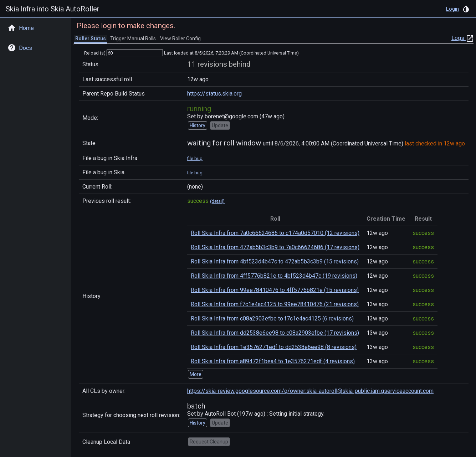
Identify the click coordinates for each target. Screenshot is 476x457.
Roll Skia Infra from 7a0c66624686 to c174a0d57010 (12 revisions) (275, 233)
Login (452, 9)
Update (220, 125)
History (198, 125)
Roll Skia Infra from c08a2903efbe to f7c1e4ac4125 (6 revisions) (272, 319)
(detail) (217, 201)
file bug (195, 158)
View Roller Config (180, 38)
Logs (463, 38)
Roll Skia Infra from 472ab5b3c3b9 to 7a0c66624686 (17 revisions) (275, 247)
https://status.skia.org (214, 94)
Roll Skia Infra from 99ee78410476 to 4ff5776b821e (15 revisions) (275, 290)
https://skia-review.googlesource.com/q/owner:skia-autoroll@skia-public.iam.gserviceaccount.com (310, 391)
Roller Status (91, 38)
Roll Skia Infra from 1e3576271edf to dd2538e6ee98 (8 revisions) (274, 347)
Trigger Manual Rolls (133, 38)
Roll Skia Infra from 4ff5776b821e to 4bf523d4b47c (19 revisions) (274, 276)
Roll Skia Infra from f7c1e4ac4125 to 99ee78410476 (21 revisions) (275, 304)
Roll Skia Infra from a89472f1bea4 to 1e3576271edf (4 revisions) (273, 361)
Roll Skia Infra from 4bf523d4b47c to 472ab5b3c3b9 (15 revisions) (275, 261)
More (196, 374)
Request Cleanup (209, 442)
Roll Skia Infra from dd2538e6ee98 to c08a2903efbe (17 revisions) (275, 333)
